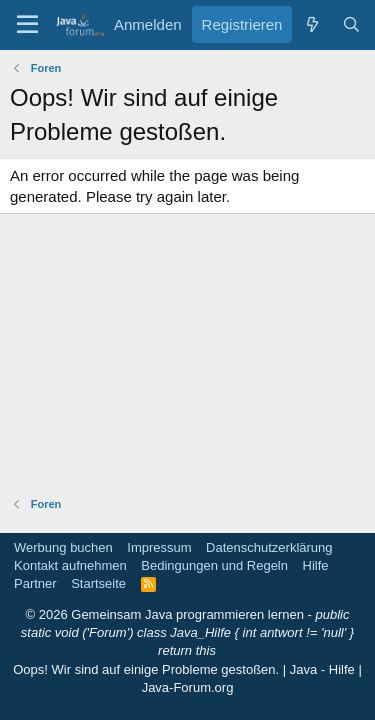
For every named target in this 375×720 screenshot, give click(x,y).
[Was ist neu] (311, 24)
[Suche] (351, 24)
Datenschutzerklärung (269, 547)
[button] (27, 25)
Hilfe (316, 565)
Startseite (98, 583)
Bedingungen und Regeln (214, 565)
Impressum (159, 547)
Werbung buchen (63, 547)
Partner (35, 583)
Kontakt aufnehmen (70, 565)
